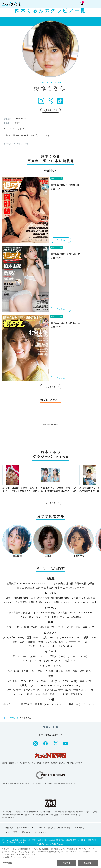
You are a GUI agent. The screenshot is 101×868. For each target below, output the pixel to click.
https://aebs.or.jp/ (8, 818)
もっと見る (50, 387)
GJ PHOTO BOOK (61, 598)
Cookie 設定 (79, 828)
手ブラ (12, 704)
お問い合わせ (26, 832)
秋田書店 (11, 583)
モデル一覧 (14, 718)
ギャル (66, 646)
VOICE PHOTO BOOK (80, 613)
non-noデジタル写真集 (15, 602)
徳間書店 (30, 588)
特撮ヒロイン (84, 690)
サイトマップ (40, 832)
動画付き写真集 (59, 613)
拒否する (88, 863)
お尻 (49, 637)
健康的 (36, 642)
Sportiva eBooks (89, 602)
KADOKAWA (24, 583)
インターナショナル (42, 646)
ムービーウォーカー (74, 588)
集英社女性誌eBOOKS (40, 602)
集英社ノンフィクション (66, 602)
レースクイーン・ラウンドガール (60, 685)
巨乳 (34, 637)
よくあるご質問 (10, 832)
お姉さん (39, 656)
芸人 (42, 694)
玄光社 (62, 583)
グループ (46, 671)
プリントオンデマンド (31, 617)
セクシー (53, 661)
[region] (50, 857)
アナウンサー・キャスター (25, 690)
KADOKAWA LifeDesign (44, 583)
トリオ (29, 671)
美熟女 (58, 656)
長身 (20, 642)
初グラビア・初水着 (35, 704)
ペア (14, 671)
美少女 (21, 656)
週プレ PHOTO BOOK (18, 598)
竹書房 (20, 588)
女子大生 (28, 685)
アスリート (59, 694)
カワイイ (32, 661)
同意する (66, 863)
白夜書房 (49, 588)
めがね (66, 627)
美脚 (91, 637)
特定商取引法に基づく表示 (59, 828)
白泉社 (39, 588)
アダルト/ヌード (79, 694)
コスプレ (14, 627)
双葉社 (58, 588)
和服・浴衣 (86, 627)
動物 (75, 704)
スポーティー (77, 642)
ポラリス (64, 617)
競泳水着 (48, 627)
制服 (31, 627)
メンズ (59, 704)
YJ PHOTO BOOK (40, 598)
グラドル (17, 681)
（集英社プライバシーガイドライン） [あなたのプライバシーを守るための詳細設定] (18, 857)
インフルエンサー (58, 690)
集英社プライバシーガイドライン (31, 828)
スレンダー (14, 637)
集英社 (70, 583)
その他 (90, 704)
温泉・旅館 (83, 671)
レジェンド (24, 694)
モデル (70, 681)
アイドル (38, 681)
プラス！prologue (40, 613)
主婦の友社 (80, 583)
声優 (87, 681)
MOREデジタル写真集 (83, 598)
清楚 (72, 661)
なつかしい (78, 656)
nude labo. (76, 617)
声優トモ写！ (51, 617)
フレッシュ (55, 642)
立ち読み (61, 240)
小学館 (91, 583)
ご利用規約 (9, 828)
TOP (4, 718)
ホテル (64, 671)
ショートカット (70, 637)
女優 (55, 681)
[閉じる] (96, 851)
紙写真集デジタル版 (19, 613)
